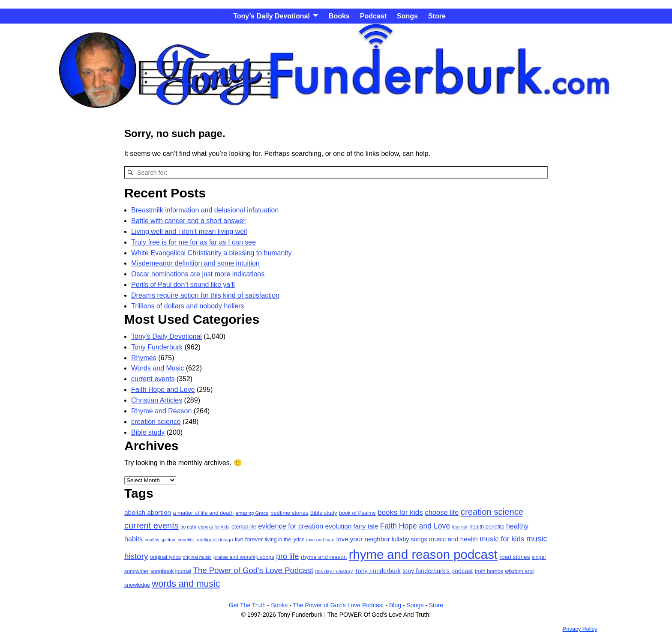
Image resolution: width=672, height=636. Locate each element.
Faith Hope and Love (163, 390)
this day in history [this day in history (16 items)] (334, 571)
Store (437, 16)
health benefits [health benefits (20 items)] (487, 527)
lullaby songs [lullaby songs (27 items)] (409, 539)
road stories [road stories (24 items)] (514, 557)
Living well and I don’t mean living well (189, 231)
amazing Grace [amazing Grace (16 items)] (252, 513)
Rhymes (144, 358)
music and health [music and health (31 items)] (453, 539)
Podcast (373, 16)
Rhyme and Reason (161, 411)
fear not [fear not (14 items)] (460, 527)
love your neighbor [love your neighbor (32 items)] (363, 539)
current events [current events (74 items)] (151, 526)
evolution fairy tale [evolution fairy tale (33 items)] (352, 526)
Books (339, 16)
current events (153, 379)
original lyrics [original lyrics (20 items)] (165, 557)
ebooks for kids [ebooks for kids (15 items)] (214, 527)
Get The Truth (247, 605)
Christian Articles (157, 400)
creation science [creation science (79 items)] (492, 512)
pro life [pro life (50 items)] (287, 556)
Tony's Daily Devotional (166, 336)
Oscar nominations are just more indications (198, 274)
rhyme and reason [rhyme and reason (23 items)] (324, 557)
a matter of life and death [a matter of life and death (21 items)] (204, 513)
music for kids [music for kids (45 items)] (502, 539)
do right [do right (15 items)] (188, 527)
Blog (395, 605)
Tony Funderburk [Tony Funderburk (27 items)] (378, 571)
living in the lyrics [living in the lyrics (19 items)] (285, 540)
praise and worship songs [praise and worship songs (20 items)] (244, 557)
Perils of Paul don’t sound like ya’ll (183, 285)
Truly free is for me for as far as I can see (193, 242)
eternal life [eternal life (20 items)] (244, 527)
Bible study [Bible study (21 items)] (324, 513)
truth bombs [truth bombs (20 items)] (489, 571)
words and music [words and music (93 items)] (186, 584)
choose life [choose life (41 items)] (442, 512)
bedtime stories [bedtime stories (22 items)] (289, 513)
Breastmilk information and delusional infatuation (205, 210)
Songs (407, 16)
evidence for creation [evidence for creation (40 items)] (291, 526)
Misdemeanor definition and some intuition (195, 263)
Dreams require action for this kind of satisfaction (205, 295)
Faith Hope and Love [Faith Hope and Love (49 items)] (415, 526)
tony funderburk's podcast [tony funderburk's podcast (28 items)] (438, 571)
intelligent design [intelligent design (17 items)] (214, 539)
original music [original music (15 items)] (197, 557)
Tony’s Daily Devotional (271, 16)
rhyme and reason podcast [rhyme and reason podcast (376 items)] (423, 554)
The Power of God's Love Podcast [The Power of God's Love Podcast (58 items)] (253, 570)
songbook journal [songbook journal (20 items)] (171, 571)
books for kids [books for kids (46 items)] (400, 512)
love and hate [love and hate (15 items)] (321, 540)
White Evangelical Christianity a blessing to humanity (211, 253)
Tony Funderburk (157, 347)
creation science (156, 422)
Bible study (148, 432)
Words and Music (157, 368)
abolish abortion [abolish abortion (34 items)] (148, 512)
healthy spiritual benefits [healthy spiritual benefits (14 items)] (169, 540)
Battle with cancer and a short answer (188, 221)
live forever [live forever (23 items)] (249, 539)
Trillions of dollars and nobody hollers (188, 306)
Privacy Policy (580, 629)
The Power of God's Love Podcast (339, 605)
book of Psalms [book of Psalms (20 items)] (357, 513)
